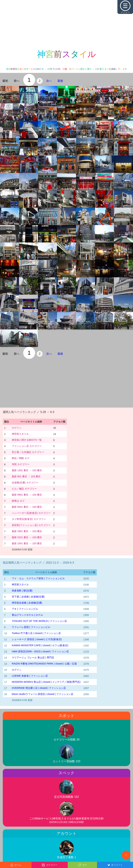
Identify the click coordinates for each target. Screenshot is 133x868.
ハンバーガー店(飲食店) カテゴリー (31, 513)
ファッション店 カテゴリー (27, 446)
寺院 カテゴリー (21, 464)
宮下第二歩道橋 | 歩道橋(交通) (28, 597)
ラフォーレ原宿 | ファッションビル (31, 627)
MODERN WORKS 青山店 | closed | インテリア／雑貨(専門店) (46, 682)
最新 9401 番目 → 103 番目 (27, 507)
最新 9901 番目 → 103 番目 (27, 495)
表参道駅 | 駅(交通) (22, 591)
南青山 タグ (18, 501)
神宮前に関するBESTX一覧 (27, 440)
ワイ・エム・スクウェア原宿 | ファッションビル (38, 578)
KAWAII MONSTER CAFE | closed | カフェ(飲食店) (40, 645)
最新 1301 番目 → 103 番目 (27, 470)
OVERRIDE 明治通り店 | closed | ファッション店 (39, 688)
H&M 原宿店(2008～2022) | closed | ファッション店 (40, 651)
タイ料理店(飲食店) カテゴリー (29, 519)
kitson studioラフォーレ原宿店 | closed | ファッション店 (43, 694)
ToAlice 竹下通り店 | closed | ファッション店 (36, 633)
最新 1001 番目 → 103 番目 (27, 543)
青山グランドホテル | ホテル (27, 615)
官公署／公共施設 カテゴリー (28, 452)
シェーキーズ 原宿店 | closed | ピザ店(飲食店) (37, 639)
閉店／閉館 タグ (21, 458)
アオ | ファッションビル (25, 609)
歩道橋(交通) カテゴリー (25, 483)
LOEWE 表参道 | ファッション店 (30, 676)
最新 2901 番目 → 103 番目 (27, 531)
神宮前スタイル (20, 434)
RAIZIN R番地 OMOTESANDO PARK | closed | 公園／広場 (44, 664)
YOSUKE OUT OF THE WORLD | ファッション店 (39, 621)
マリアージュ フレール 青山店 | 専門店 (33, 658)
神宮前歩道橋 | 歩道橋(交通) (27, 603)
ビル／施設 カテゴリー (24, 489)
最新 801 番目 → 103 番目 (26, 476)
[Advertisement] (66, 24)
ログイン (17, 428)
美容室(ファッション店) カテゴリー (31, 525)
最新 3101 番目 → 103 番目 (27, 537)
